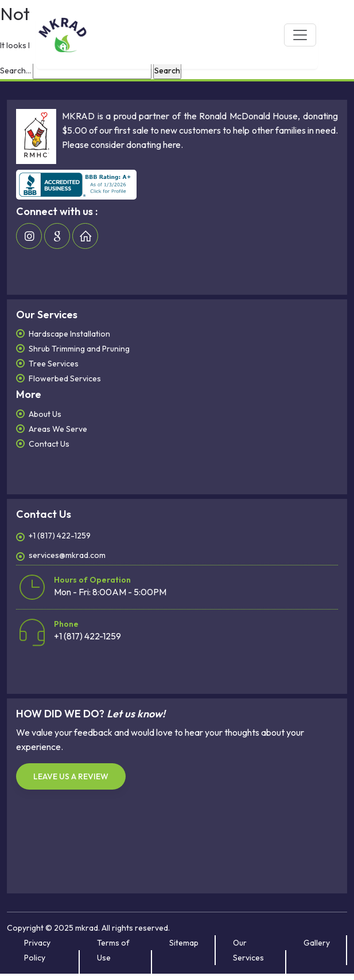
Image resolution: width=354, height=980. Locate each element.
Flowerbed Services (65, 378)
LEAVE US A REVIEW (71, 776)
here (172, 145)
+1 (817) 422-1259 (60, 536)
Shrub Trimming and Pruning (79, 349)
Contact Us (49, 444)
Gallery (317, 943)
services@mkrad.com (67, 555)
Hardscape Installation (69, 334)
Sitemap (184, 943)
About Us (45, 414)
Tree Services (54, 364)
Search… (15, 71)
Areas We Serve (58, 429)
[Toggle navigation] (300, 35)
